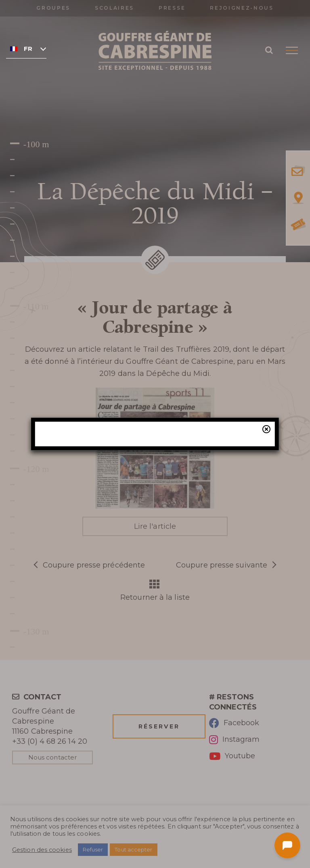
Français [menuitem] (28, 49)
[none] (26, 48)
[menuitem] (26, 48)
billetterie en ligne (220, 488)
